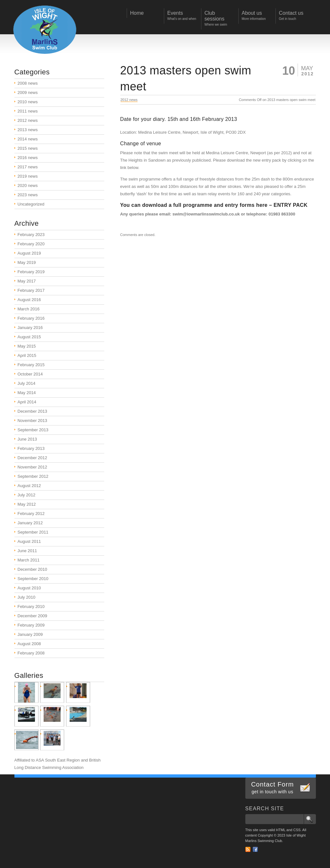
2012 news (129, 100)
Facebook (255, 849)
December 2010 (33, 569)
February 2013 (31, 448)
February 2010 (31, 607)
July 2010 (27, 597)
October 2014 (30, 374)
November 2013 (33, 421)
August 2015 (29, 337)
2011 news (28, 111)
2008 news (28, 83)
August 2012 (29, 486)
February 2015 (31, 365)
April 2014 (27, 402)
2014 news (28, 139)
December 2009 (33, 616)
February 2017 (31, 290)
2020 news (28, 185)
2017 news (28, 167)
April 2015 (27, 355)
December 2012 (33, 458)
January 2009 (30, 634)
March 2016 (29, 309)
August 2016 (29, 300)
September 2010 (33, 579)
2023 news (28, 195)
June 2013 (27, 439)
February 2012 (31, 514)
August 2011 (29, 541)
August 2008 (29, 644)
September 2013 (33, 430)
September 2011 (33, 532)
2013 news (28, 130)
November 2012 (33, 467)
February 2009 (31, 625)
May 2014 (27, 393)
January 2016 (30, 328)
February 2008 (31, 653)
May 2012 (27, 504)
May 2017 (27, 281)
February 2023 (31, 235)
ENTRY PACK (291, 205)
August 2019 (29, 253)
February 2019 (31, 272)
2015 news (28, 148)
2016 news (28, 158)
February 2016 (31, 318)
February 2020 (31, 244)
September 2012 (33, 476)
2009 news (28, 93)
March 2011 (29, 560)
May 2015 (27, 346)
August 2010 (29, 588)
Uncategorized (31, 204)
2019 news (28, 176)
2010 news (28, 102)
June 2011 (27, 551)
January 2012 (30, 523)
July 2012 (27, 495)
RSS (248, 849)
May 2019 (27, 262)
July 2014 (27, 383)
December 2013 (33, 411)
